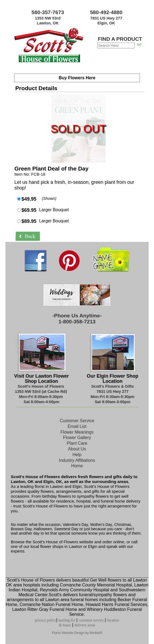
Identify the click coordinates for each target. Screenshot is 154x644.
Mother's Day (101, 525)
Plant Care (77, 443)
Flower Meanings (77, 432)
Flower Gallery (77, 438)
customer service (91, 620)
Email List (77, 426)
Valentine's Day (75, 525)
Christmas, (123, 525)
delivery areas (85, 625)
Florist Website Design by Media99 (77, 633)
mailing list (67, 620)
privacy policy (46, 620)
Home (77, 466)
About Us (77, 449)
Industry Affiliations (77, 460)
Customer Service (77, 421)
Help (77, 455)
